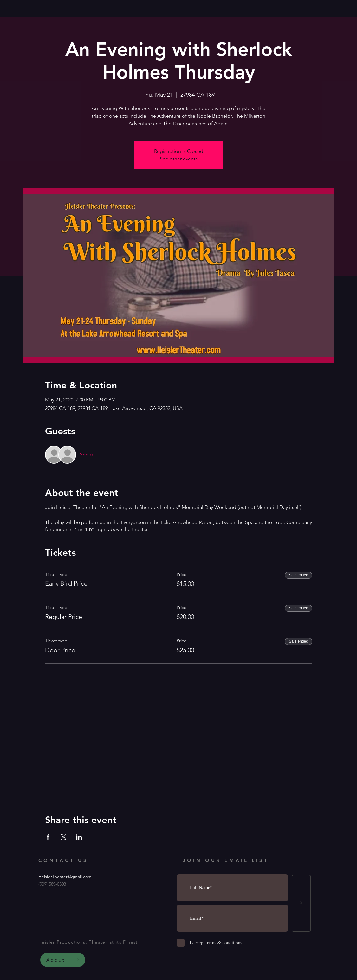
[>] (301, 903)
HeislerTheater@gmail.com (65, 877)
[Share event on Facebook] (48, 837)
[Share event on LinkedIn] (79, 837)
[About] (63, 960)
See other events (179, 159)
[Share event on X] (64, 837)
